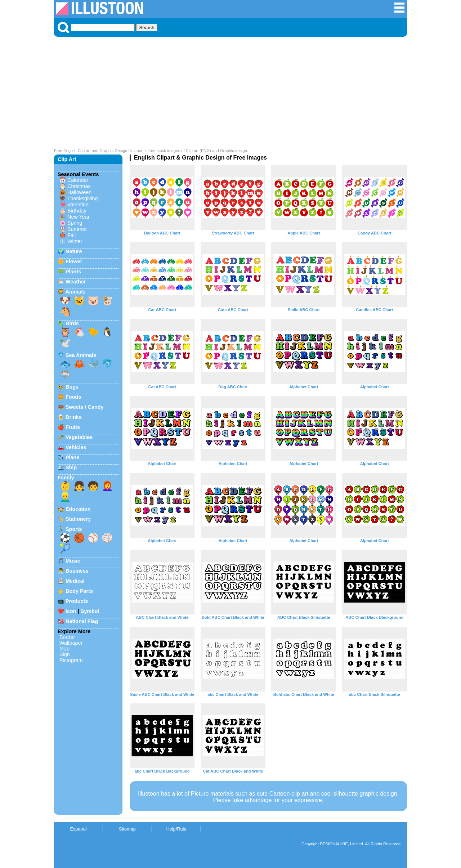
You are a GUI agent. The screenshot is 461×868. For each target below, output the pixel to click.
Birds (72, 323)
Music (73, 561)
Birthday (77, 211)
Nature (74, 251)
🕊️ (65, 343)
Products (77, 601)
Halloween (79, 192)
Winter (75, 241)
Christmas (79, 186)
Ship (71, 467)
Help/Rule (176, 829)
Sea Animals (81, 355)
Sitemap (127, 829)
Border (67, 637)
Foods (73, 397)
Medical (75, 581)
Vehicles (76, 447)
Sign (65, 654)
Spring (75, 223)
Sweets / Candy (85, 407)
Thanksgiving (83, 198)
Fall (71, 235)
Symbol (90, 611)
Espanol (78, 829)
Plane (72, 457)
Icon (71, 611)
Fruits (73, 427)
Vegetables (79, 437)
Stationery (78, 519)
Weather (76, 282)
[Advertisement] (230, 94)
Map (64, 649)
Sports (74, 529)
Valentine (78, 205)
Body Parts (79, 591)
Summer (77, 229)
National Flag (82, 621)
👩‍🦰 (107, 486)
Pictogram (71, 660)
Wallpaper (71, 643)
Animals (75, 292)
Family (66, 478)
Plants (73, 272)
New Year (79, 217)
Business (77, 571)
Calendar (78, 180)
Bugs (72, 387)
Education (78, 509)
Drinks (74, 417)
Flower (74, 261)
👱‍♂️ (65, 497)
